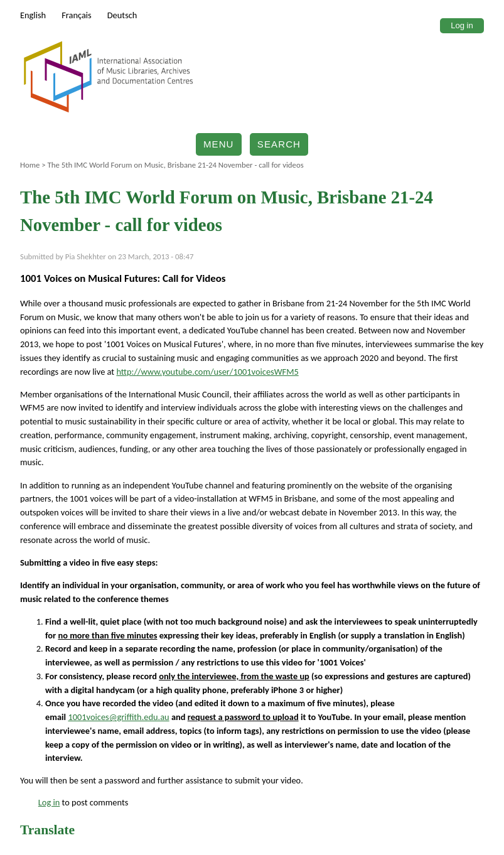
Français (77, 15)
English (33, 15)
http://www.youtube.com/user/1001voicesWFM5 (207, 372)
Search (279, 144)
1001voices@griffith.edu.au (118, 717)
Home (30, 165)
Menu (219, 144)
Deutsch (122, 15)
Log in (462, 25)
